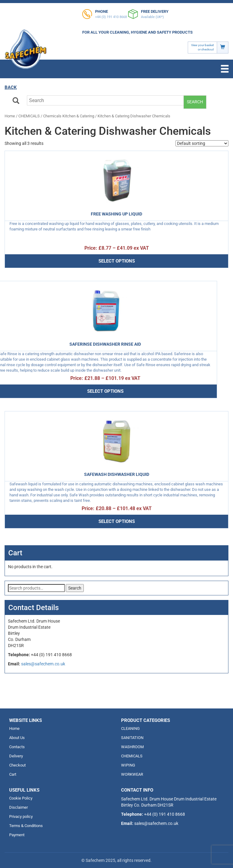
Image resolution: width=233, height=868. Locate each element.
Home (10, 116)
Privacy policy (21, 817)
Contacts (17, 747)
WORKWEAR (132, 774)
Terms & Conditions (26, 826)
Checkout (17, 765)
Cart (13, 774)
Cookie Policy (21, 798)
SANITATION (132, 738)
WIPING (128, 765)
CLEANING (130, 728)
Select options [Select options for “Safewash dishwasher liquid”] (117, 521)
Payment (17, 835)
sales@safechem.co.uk (43, 664)
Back (11, 87)
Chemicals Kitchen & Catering (69, 116)
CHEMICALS (29, 116)
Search (195, 102)
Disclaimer (18, 807)
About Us (17, 738)
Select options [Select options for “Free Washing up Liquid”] (117, 261)
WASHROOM (132, 747)
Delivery (16, 756)
